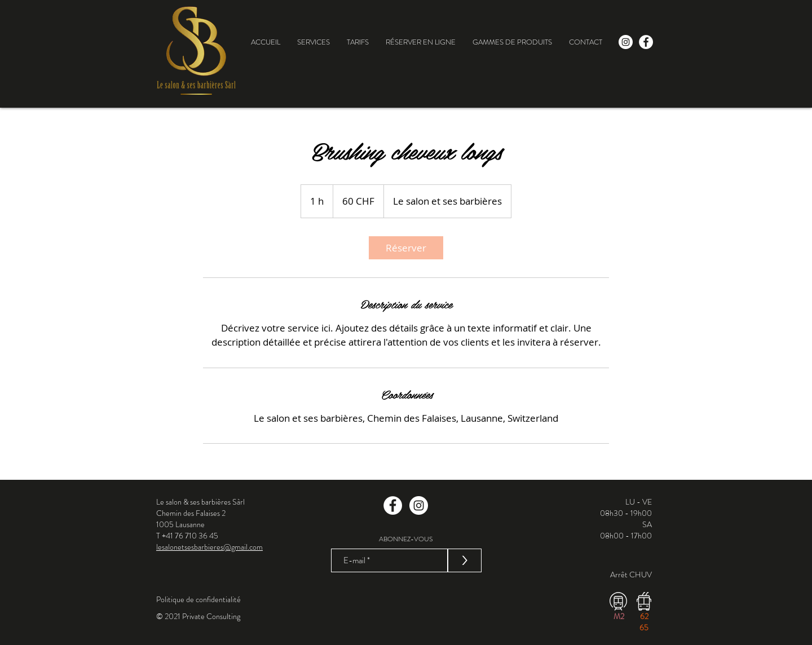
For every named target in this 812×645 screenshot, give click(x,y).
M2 (619, 616)
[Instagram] (419, 505)
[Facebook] (393, 505)
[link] (406, 248)
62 (644, 616)
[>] (465, 560)
